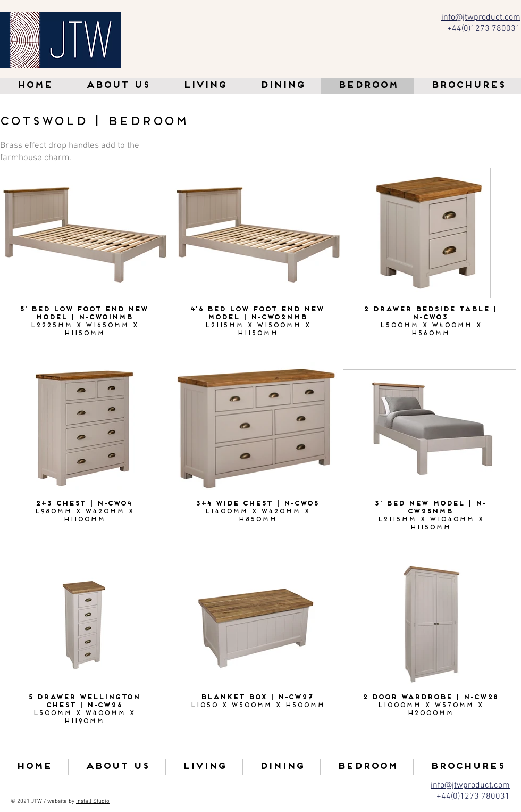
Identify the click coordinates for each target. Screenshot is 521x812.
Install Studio (93, 802)
